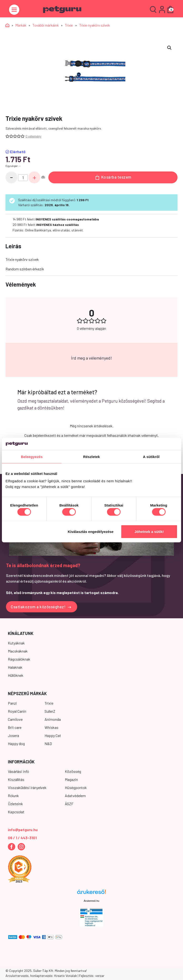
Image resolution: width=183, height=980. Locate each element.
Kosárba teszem (114, 177)
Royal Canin (17, 711)
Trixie (69, 25)
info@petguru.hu (23, 830)
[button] (169, 48)
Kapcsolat (16, 812)
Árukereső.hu (91, 901)
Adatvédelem (75, 796)
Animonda (53, 719)
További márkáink (46, 25)
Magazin (71, 779)
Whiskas (51, 727)
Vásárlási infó (18, 771)
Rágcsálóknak (19, 659)
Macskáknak (18, 651)
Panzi (12, 703)
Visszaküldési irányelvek (27, 787)
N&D (48, 744)
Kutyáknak (16, 643)
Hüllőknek (16, 675)
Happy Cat (53, 735)
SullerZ (50, 711)
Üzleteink (15, 804)
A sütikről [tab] (151, 456)
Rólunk (13, 796)
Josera (13, 735)
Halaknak (15, 667)
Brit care (15, 727)
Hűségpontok (76, 787)
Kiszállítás (16, 779)
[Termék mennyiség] (23, 178)
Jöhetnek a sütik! (149, 532)
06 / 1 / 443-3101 (22, 838)
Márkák (21, 25)
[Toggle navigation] (14, 10)
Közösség (73, 771)
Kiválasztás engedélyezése (91, 532)
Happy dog (16, 744)
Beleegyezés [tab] (32, 456)
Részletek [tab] (91, 456)
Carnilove (15, 719)
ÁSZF (69, 804)
